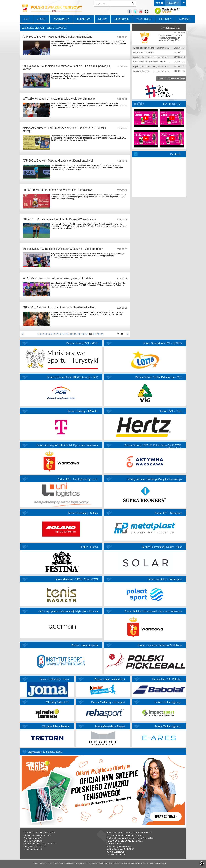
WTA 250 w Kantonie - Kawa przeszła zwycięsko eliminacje (59, 99)
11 (67, 334)
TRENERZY (84, 19)
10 (63, 334)
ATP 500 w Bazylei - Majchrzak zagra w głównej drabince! (58, 161)
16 (86, 334)
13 (75, 334)
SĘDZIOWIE (122, 19)
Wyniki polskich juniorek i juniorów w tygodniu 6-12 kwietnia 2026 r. (164, 66)
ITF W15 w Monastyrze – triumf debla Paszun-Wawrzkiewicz (60, 219)
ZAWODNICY (61, 19)
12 (71, 334)
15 (83, 334)
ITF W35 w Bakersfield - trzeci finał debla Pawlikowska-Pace (60, 307)
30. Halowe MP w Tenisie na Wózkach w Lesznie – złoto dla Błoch (63, 249)
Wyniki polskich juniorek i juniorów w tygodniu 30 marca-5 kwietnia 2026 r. (167, 71)
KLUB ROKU (144, 19)
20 (102, 334)
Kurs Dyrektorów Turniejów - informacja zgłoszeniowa (158, 62)
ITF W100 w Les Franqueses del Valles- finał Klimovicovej (58, 190)
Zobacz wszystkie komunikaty (171, 78)
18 (94, 334)
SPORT (41, 19)
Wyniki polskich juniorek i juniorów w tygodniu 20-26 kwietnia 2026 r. (164, 48)
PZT (159, 3)
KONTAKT (185, 19)
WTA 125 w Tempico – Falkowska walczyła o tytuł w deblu (58, 278)
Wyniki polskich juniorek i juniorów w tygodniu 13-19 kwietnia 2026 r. (164, 57)
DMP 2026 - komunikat (144, 53)
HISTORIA (165, 19)
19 (98, 334)
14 (79, 334)
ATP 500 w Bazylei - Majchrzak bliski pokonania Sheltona (58, 37)
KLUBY (102, 19)
